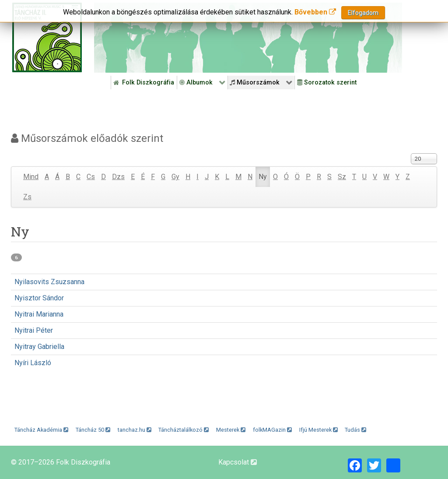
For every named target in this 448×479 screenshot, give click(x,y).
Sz (342, 177)
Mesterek (231, 430)
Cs (91, 177)
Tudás (355, 430)
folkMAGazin (272, 430)
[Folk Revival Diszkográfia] (248, 38)
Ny (263, 177)
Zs (27, 197)
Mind (31, 177)
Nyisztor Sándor (39, 298)
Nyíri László (33, 363)
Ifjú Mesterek (318, 430)
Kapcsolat (238, 462)
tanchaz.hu (135, 430)
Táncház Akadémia (41, 430)
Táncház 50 (93, 430)
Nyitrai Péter (34, 330)
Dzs (118, 177)
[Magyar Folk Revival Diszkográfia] (47, 37)
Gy (175, 177)
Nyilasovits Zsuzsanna (49, 282)
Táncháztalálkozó (184, 430)
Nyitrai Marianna (39, 314)
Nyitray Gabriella (39, 347)
